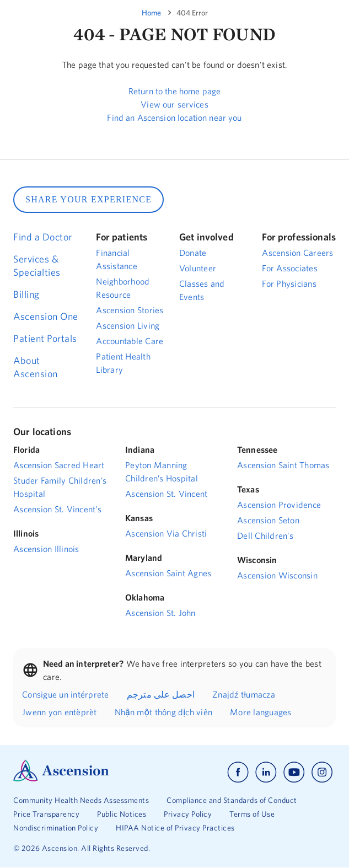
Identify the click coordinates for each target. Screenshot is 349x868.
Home (151, 13)
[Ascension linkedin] (266, 772)
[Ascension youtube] (294, 772)
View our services (174, 104)
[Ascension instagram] (322, 772)
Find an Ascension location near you (174, 117)
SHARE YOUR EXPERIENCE (88, 199)
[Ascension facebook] (238, 772)
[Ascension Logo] (61, 779)
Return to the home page (174, 91)
